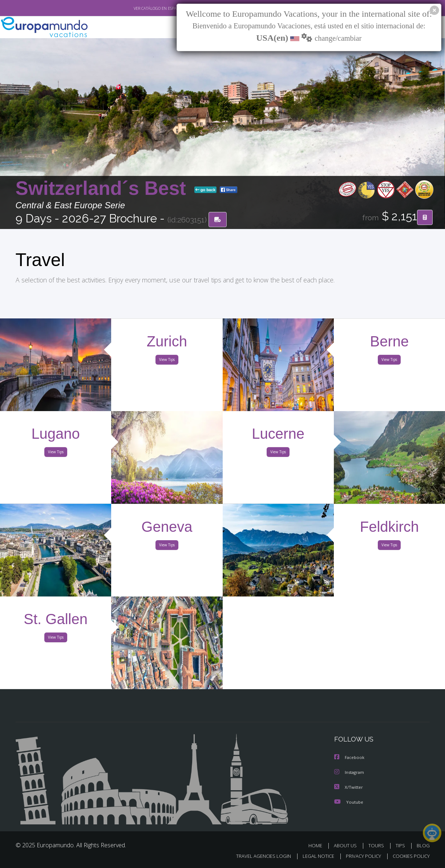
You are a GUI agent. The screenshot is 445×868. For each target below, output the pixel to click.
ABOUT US (347, 846)
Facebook (350, 758)
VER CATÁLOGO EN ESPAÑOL (142, 8)
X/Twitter (349, 787)
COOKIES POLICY (410, 856)
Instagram (350, 773)
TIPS (401, 846)
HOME (318, 846)
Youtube (349, 802)
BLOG (423, 846)
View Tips (167, 361)
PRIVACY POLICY (360, 856)
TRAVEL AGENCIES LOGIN (256, 856)
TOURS (378, 846)
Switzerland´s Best (104, 188)
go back (206, 190)
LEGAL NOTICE (313, 856)
